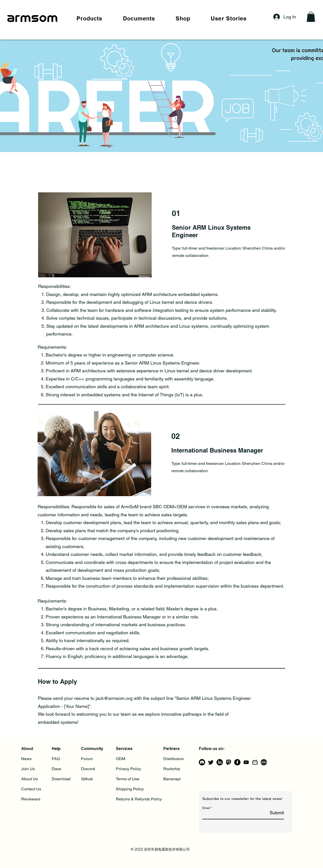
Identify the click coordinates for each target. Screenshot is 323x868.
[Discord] (202, 762)
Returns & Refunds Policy (139, 799)
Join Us (28, 769)
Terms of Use (128, 779)
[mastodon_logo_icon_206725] (228, 762)
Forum (87, 759)
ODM (120, 759)
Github (87, 779)
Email (206, 808)
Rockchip (172, 769)
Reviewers (31, 799)
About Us (30, 779)
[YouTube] (246, 762)
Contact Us (31, 789)
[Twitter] (211, 762)
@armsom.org (118, 698)
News (26, 759)
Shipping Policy (130, 789)
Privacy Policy (128, 769)
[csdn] (264, 762)
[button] (89, 18)
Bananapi (172, 779)
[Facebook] (237, 762)
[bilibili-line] (255, 762)
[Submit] (271, 813)
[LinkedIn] (220, 762)
